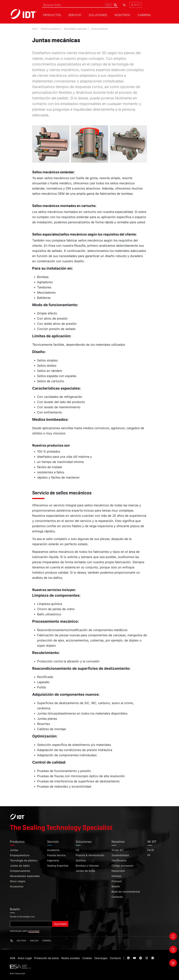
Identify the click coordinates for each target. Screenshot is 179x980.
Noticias (117, 876)
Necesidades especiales (75, 29)
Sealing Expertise (58, 866)
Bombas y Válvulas (87, 866)
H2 (77, 850)
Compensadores (20, 871)
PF (149, 855)
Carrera (144, 15)
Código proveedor (123, 866)
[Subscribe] (31, 924)
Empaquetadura (20, 855)
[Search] (80, 5)
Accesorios (17, 886)
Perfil (151, 850)
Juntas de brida (85, 871)
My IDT (135, 5)
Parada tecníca (56, 855)
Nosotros (122, 15)
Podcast (117, 881)
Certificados (119, 860)
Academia (53, 850)
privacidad (34, 931)
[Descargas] (173, 950)
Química (81, 860)
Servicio (75, 15)
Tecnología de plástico (24, 860)
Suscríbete (60, 924)
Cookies (87, 958)
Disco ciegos (18, 881)
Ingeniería (53, 860)
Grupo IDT (118, 850)
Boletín (116, 886)
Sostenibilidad (120, 855)
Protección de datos (47, 958)
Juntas (14, 850)
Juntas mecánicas (99, 29)
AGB (13, 958)
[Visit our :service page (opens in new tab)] (129, 958)
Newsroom (118, 871)
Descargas (101, 958)
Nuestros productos (51, 29)
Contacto (117, 897)
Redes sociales (71, 958)
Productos (52, 15)
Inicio (35, 29)
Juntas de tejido (20, 866)
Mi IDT (152, 842)
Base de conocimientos (126, 892)
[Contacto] (173, 963)
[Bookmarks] (173, 936)
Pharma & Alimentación (90, 855)
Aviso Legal (25, 958)
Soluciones (98, 15)
